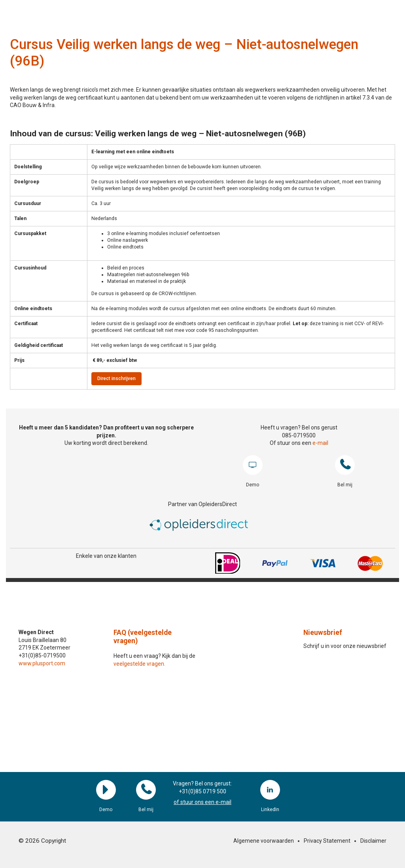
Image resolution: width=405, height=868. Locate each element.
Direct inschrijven (116, 378)
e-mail (320, 443)
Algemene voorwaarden (264, 841)
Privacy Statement (327, 841)
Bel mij (345, 465)
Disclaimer (373, 841)
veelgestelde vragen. (139, 664)
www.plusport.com (42, 663)
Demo (253, 465)
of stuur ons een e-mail (202, 802)
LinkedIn (270, 790)
